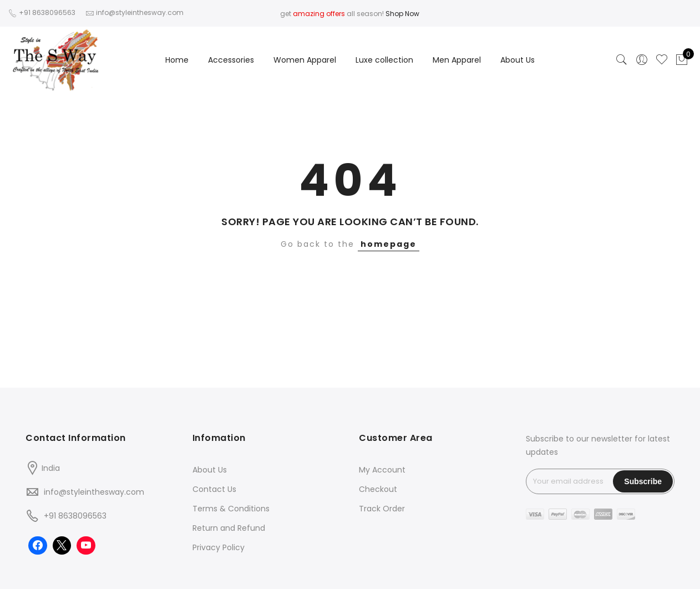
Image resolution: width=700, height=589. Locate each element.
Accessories (231, 60)
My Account (382, 470)
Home (177, 60)
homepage (389, 244)
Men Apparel (457, 60)
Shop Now (402, 14)
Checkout (378, 489)
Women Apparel (305, 60)
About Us (518, 60)
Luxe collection (384, 60)
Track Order (382, 509)
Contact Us (214, 489)
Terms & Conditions (231, 509)
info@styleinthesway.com (94, 492)
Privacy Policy (219, 547)
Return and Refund (229, 528)
